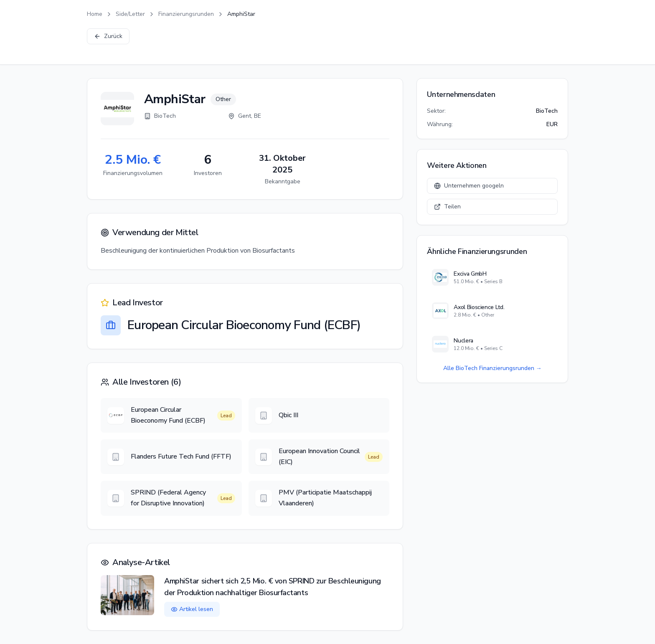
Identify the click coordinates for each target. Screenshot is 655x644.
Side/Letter (130, 14)
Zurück (108, 36)
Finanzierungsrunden (186, 14)
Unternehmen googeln (469, 186)
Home (95, 14)
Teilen (447, 207)
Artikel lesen (192, 609)
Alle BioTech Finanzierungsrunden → (493, 368)
